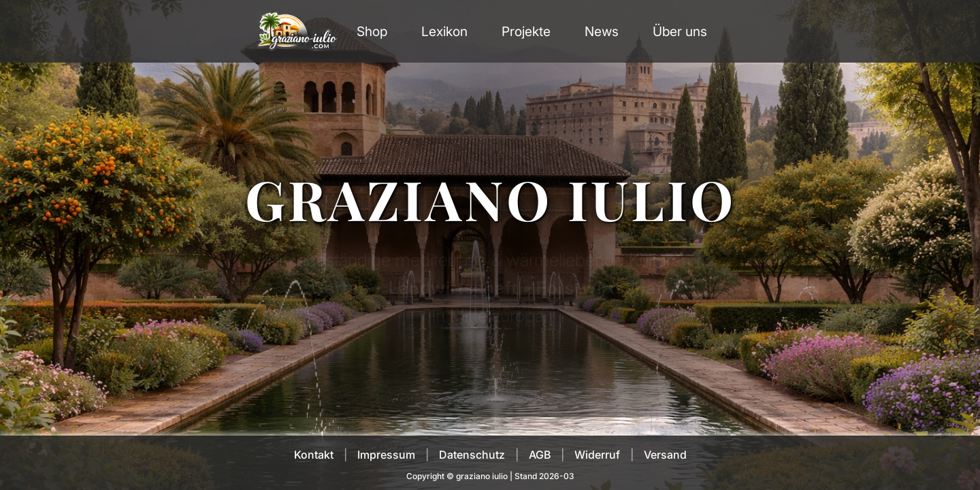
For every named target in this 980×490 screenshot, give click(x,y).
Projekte (526, 31)
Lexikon (444, 31)
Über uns (680, 31)
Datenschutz (472, 455)
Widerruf (597, 455)
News (602, 31)
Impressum (386, 455)
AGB (540, 455)
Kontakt (314, 455)
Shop (372, 31)
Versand (665, 455)
